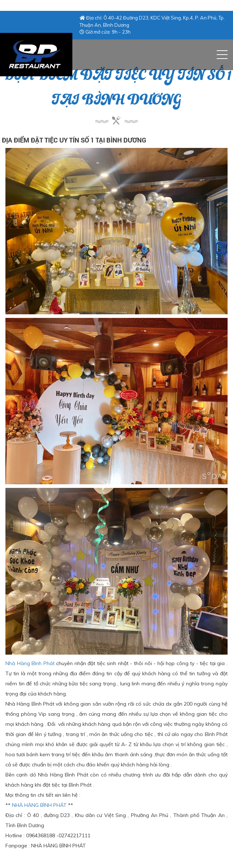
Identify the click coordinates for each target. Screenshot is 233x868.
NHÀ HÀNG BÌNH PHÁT (39, 805)
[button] (222, 55)
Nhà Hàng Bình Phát (30, 663)
